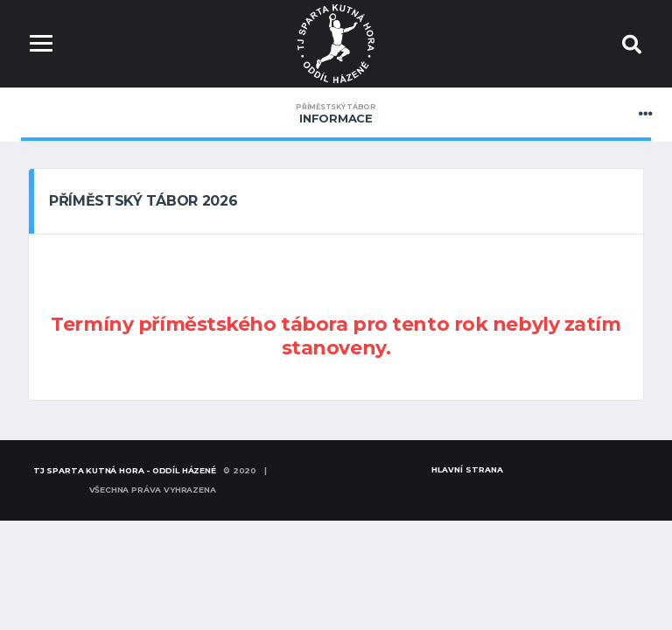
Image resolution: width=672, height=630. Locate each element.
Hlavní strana (467, 469)
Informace (336, 114)
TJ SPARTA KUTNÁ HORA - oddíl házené (125, 470)
